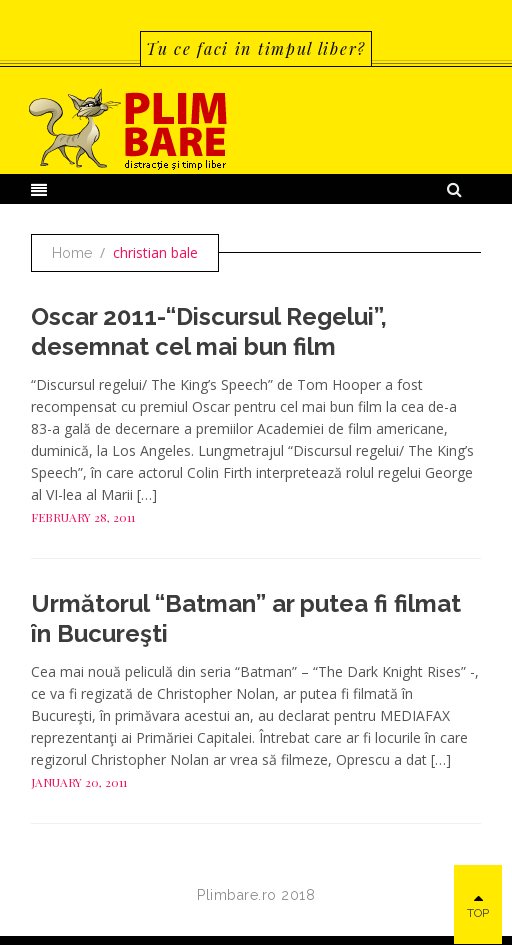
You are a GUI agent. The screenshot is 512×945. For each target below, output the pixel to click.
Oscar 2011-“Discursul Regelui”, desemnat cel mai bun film (209, 331)
